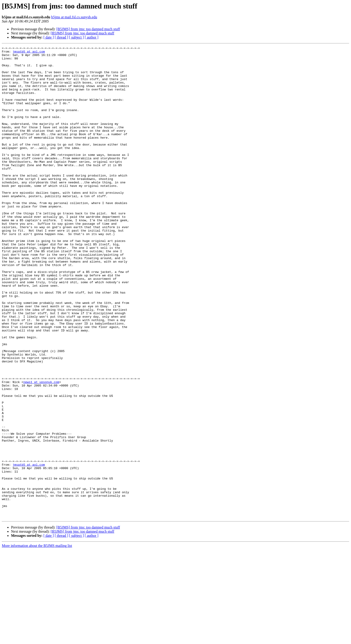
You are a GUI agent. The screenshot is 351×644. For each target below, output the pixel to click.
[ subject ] (76, 37)
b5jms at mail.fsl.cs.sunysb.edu (74, 17)
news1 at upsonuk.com (41, 449)
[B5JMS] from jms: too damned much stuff (88, 29)
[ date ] (49, 37)
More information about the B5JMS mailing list (37, 640)
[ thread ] (61, 37)
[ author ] (92, 37)
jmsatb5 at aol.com (29, 53)
